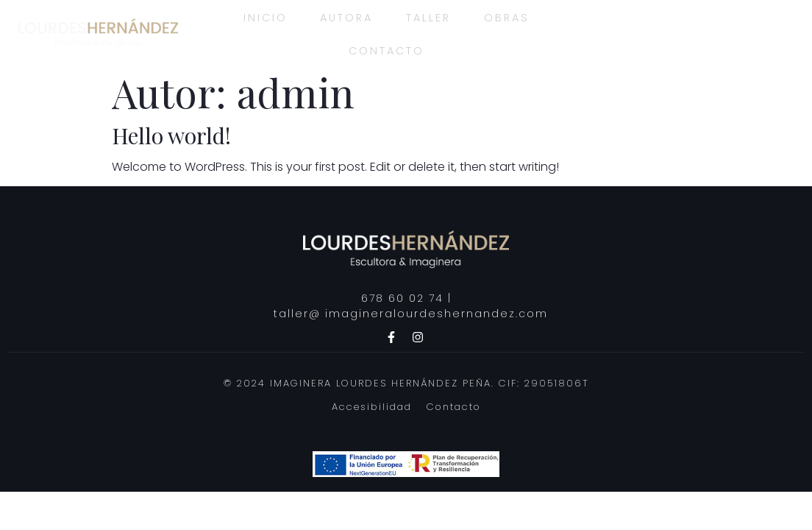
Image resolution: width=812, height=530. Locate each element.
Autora (343, 16)
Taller (428, 16)
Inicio (258, 16)
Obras (510, 16)
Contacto (385, 49)
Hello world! (171, 135)
